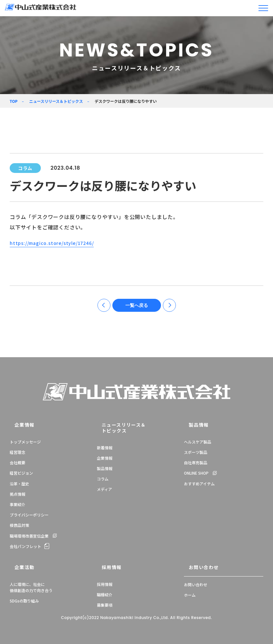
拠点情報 (17, 495)
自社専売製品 (196, 464)
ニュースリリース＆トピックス (56, 101)
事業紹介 (17, 506)
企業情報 (18, 427)
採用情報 (105, 567)
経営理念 (17, 453)
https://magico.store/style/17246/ (56, 243)
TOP (14, 101)
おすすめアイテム (199, 485)
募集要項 (105, 604)
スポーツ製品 (196, 453)
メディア (104, 485)
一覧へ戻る (137, 307)
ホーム (190, 593)
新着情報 (105, 443)
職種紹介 (105, 593)
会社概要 (17, 464)
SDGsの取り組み (24, 599)
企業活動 (18, 567)
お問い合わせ (196, 567)
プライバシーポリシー (29, 516)
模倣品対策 (19, 526)
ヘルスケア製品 (198, 443)
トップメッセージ (25, 443)
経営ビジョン (21, 474)
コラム (103, 474)
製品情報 (105, 464)
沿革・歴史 (19, 485)
